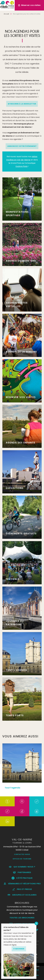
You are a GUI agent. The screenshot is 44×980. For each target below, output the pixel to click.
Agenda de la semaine (21, 352)
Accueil (6, 14)
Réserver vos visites (21, 397)
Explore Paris (22, 166)
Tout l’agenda (16, 670)
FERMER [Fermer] (36, 923)
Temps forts (15, 715)
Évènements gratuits (21, 534)
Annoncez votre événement (22, 146)
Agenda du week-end (21, 261)
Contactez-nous (22, 854)
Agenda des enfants (21, 443)
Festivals (13, 579)
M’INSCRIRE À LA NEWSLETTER (22, 104)
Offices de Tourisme (22, 859)
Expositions (15, 488)
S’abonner (19, 949)
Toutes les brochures (22, 918)
